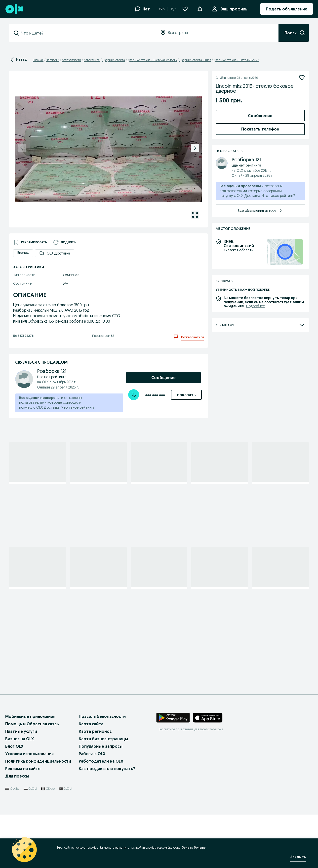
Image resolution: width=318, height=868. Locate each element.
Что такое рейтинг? (78, 407)
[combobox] (85, 33)
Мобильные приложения (30, 770)
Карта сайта (91, 777)
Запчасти (53, 60)
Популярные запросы (101, 800)
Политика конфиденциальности (38, 815)
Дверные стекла (114, 60)
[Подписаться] (302, 78)
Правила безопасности (102, 770)
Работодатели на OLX (101, 815)
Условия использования (29, 807)
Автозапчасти (71, 60)
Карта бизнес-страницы (103, 792)
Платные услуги (21, 784)
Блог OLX (14, 800)
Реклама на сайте (23, 822)
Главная (38, 60)
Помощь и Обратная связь (32, 777)
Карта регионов (95, 784)
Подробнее (256, 480)
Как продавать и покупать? (107, 822)
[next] (195, 148)
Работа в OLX (92, 807)
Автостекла (92, 60)
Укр (162, 9)
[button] (200, 8)
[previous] (22, 148)
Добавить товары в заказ (260, 172)
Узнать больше (194, 847)
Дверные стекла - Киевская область (152, 60)
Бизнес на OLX (20, 792)
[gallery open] (195, 215)
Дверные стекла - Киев (195, 60)
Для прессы (17, 829)
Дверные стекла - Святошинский (236, 60)
